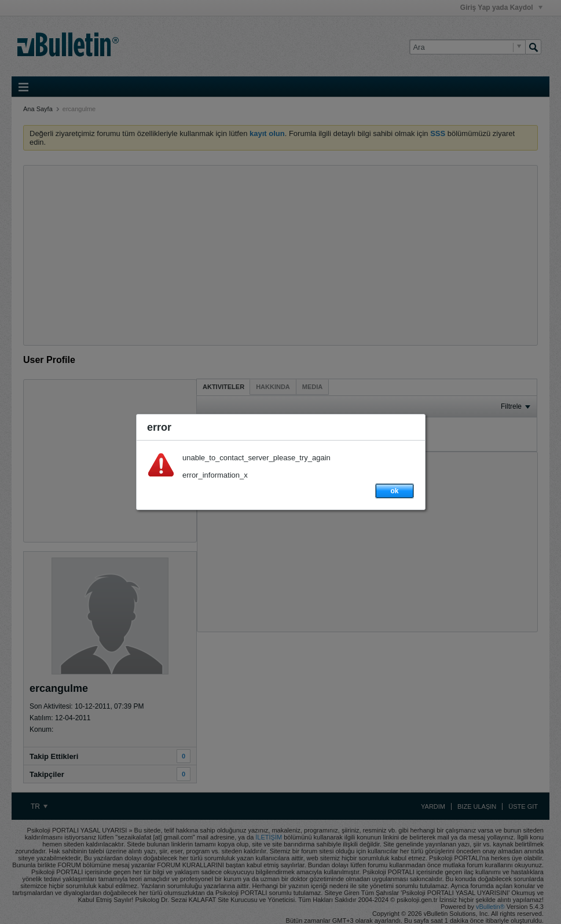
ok (394, 491)
